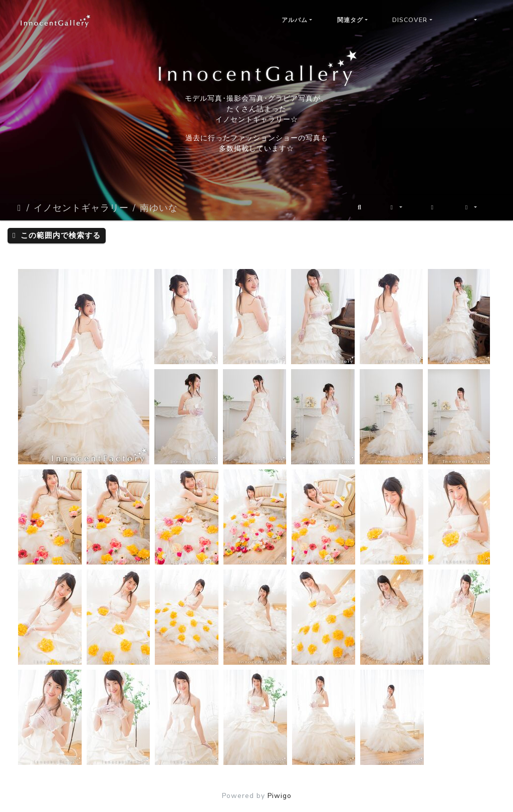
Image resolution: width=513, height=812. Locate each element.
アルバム (295, 20)
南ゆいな (159, 208)
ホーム (20, 208)
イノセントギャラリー (81, 208)
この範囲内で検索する (57, 235)
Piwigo (280, 796)
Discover (410, 20)
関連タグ (350, 20)
